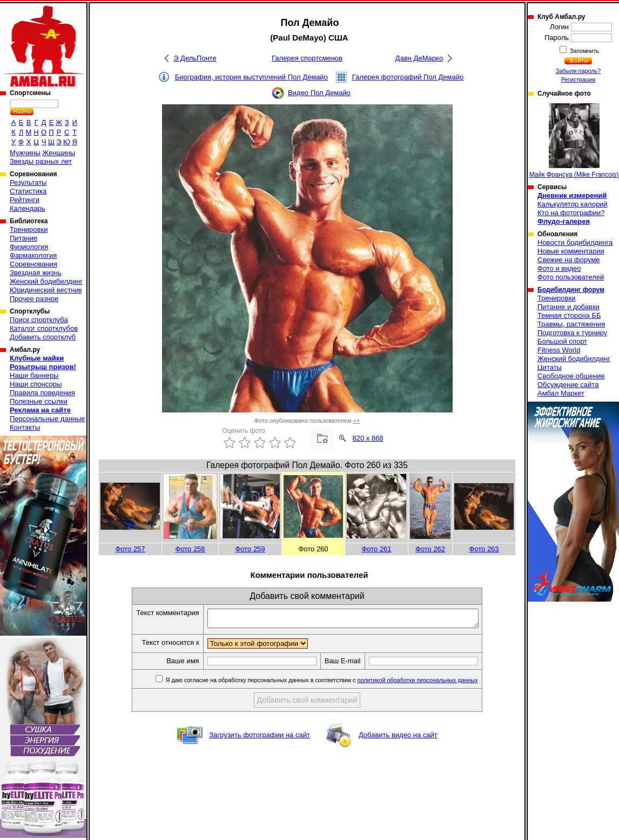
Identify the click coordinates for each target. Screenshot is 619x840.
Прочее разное (34, 299)
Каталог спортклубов (44, 328)
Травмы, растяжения (571, 324)
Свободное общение (571, 376)
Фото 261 (376, 549)
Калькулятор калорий (573, 204)
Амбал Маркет (561, 393)
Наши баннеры (34, 375)
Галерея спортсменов (307, 58)
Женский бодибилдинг (46, 281)
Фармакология (33, 255)
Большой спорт (562, 341)
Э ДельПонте (195, 58)
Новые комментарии (571, 251)
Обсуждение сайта (568, 385)
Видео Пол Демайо (319, 93)
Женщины (59, 153)
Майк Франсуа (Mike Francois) (574, 141)
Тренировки (29, 229)
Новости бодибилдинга (575, 242)
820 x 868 (368, 438)
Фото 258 (190, 549)
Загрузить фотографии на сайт (260, 738)
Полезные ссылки (39, 401)
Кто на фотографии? (571, 213)
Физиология (29, 247)
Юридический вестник (46, 290)
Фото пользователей (571, 277)
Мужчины (25, 153)
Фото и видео (559, 268)
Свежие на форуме (569, 260)
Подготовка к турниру (572, 333)
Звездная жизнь (36, 273)
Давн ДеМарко (419, 58)
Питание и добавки (568, 307)
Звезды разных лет (41, 161)
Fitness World (559, 350)
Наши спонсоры (36, 384)
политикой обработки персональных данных (434, 683)
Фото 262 (430, 549)
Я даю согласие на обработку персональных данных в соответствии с (337, 683)
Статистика (28, 191)
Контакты (25, 427)
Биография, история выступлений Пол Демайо (251, 77)
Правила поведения (42, 393)
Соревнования (33, 264)
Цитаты (550, 367)
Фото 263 (484, 549)
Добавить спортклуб (43, 337)
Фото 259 (250, 549)
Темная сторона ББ (569, 315)
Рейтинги (25, 200)
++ (357, 421)
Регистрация (578, 79)
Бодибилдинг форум (571, 290)
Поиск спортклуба (39, 320)
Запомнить (584, 51)
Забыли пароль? (578, 71)
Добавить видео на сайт (398, 738)
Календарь (28, 208)
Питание (23, 238)
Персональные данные (48, 419)
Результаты (28, 182)
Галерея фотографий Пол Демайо (408, 77)
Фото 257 (130, 549)
